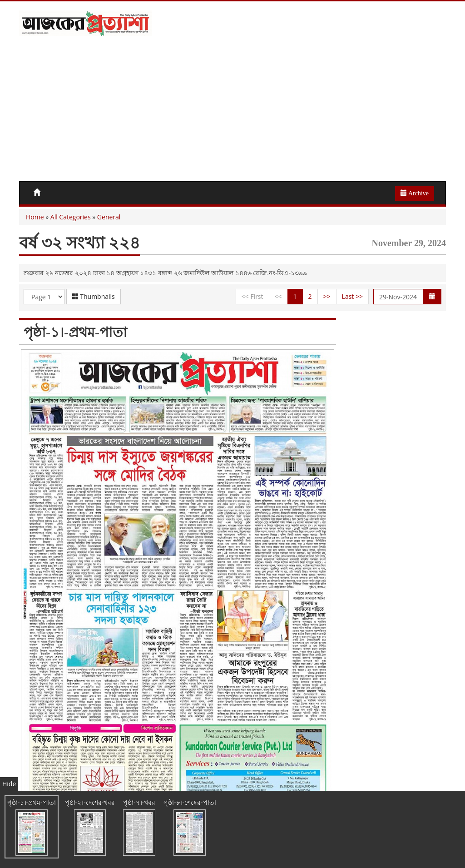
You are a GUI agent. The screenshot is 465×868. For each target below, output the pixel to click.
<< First (252, 296)
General (109, 217)
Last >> (352, 296)
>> (327, 296)
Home (35, 217)
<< (278, 296)
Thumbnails (94, 296)
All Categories (71, 217)
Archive (415, 193)
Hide (9, 784)
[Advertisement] (232, 113)
